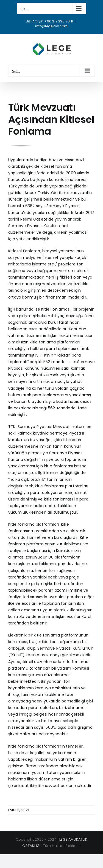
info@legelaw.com (51, 26)
